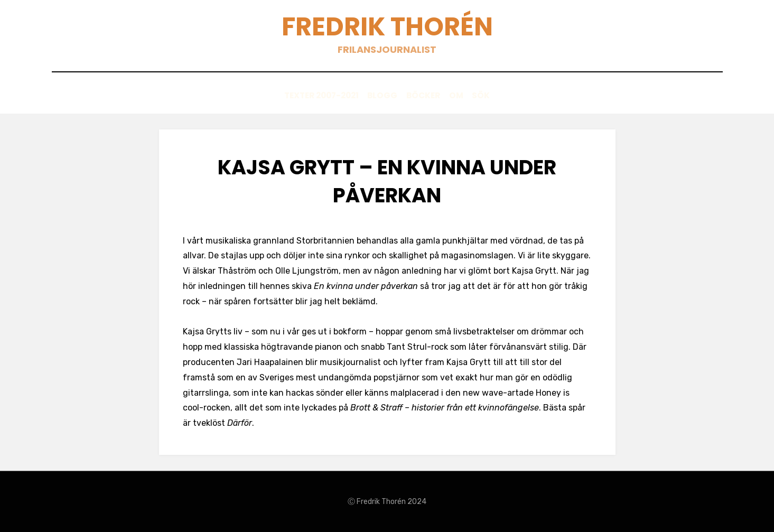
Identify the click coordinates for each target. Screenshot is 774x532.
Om (465, 96)
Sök (498, 96)
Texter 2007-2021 (304, 96)
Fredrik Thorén (387, 27)
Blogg (374, 96)
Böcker (423, 96)
